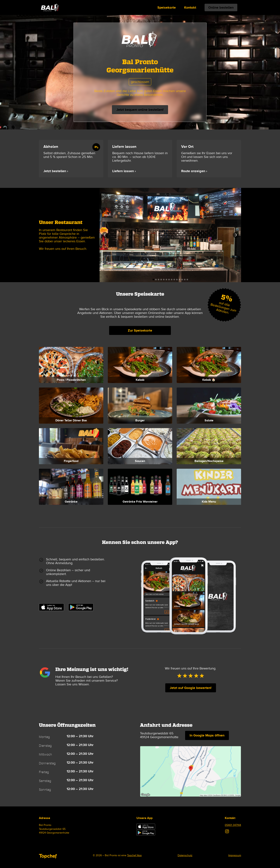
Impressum (235, 855)
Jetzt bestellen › (56, 171)
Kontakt (190, 7)
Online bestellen (221, 7)
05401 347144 (233, 825)
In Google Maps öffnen (207, 735)
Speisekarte (167, 7)
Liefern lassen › (124, 171)
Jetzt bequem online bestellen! (140, 110)
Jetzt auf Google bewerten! (191, 688)
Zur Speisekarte (140, 330)
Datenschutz (185, 855)
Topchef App (134, 855)
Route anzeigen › (194, 171)
